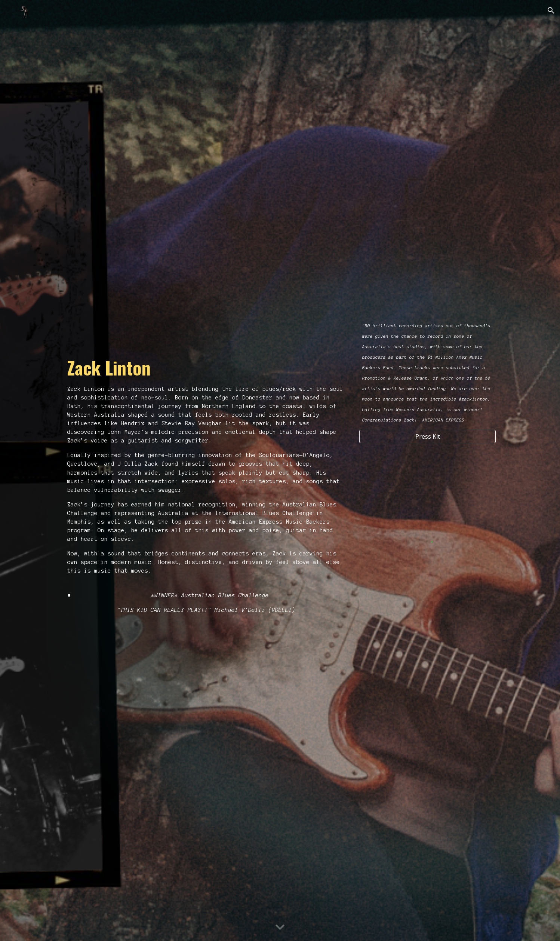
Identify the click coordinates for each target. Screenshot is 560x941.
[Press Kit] (427, 436)
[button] (551, 10)
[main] (206, 466)
